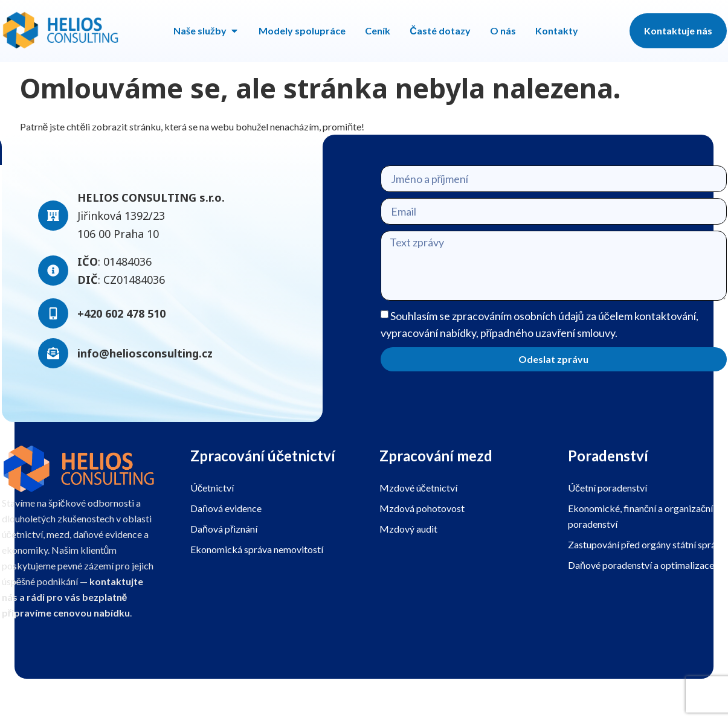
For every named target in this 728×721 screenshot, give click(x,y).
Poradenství (608, 456)
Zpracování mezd (436, 456)
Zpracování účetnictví (263, 456)
